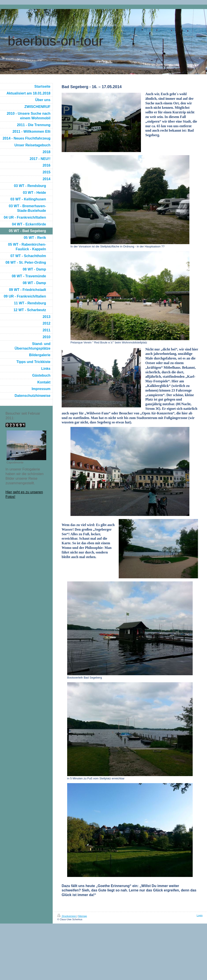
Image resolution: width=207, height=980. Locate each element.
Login (200, 915)
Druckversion (67, 916)
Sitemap (82, 916)
